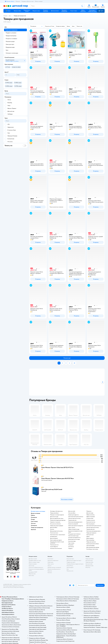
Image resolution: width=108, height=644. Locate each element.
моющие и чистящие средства (57, 515)
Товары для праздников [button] (37, 527)
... (72, 363)
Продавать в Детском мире (35, 560)
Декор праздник (90, 538)
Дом (10, 16)
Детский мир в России (8, 587)
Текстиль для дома (90, 524)
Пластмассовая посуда (73, 536)
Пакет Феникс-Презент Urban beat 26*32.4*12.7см (57, 467)
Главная (5, 16)
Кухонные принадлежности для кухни (75, 532)
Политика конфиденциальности (36, 567)
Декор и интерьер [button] (36, 513)
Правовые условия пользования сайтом (22, 584)
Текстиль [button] (33, 523)
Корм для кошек (89, 560)
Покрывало (71, 545)
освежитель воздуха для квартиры (58, 520)
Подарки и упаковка (11, 33)
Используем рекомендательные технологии (13, 586)
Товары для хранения (91, 542)
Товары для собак (89, 562)
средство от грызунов (55, 522)
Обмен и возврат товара (34, 562)
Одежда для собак (90, 566)
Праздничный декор (11, 36)
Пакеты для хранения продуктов (76, 526)
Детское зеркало (54, 538)
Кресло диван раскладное (56, 540)
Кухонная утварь (72, 541)
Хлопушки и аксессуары (12, 53)
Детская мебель (54, 527)
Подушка (70, 548)
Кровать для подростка (73, 515)
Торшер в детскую (72, 520)
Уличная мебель (72, 513)
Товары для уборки (54, 513)
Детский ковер (90, 513)
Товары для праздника (91, 533)
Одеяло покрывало (91, 517)
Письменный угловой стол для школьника (57, 542)
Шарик (88, 537)
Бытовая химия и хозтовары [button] (38, 511)
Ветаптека (88, 567)
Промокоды (31, 566)
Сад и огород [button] (34, 521)
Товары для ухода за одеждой (57, 526)
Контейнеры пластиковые (92, 549)
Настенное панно (54, 533)
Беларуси (22, 587)
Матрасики (89, 511)
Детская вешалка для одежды (93, 547)
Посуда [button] (33, 519)
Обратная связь (32, 574)
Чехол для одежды (90, 546)
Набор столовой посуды (74, 529)
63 (74, 363)
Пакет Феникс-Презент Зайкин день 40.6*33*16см (58, 478)
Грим (7, 50)
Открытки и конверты (11, 39)
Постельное (71, 547)
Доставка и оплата (33, 559)
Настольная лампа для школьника (76, 517)
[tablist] (67, 382)
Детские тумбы (72, 511)
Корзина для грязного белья (93, 544)
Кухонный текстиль (91, 522)
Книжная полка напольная (56, 548)
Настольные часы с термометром (58, 535)
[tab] (60, 382)
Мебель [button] (33, 515)
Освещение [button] (34, 517)
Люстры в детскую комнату (74, 518)
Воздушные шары (10, 47)
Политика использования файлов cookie (36, 570)
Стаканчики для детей (73, 524)
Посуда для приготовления (74, 534)
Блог (68, 569)
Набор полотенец (90, 515)
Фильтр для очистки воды (74, 539)
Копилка (52, 529)
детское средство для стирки (57, 518)
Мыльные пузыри (10, 41)
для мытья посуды (54, 517)
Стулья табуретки (54, 547)
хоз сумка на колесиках (55, 524)
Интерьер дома (54, 537)
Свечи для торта (90, 535)
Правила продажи (33, 564)
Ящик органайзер (90, 540)
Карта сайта (31, 576)
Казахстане (16, 587)
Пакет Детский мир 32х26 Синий (52, 489)
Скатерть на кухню (91, 520)
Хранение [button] (33, 530)
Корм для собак (89, 564)
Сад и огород (71, 543)
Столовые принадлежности (74, 538)
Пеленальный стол (54, 545)
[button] (101, 11)
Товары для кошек (90, 559)
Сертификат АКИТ (33, 572)
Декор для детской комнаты (56, 531)
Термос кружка (72, 527)
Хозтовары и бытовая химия (56, 511)
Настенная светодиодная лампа (75, 522)
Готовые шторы (90, 518)
